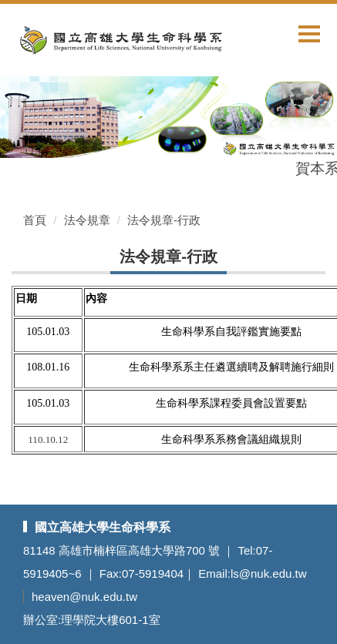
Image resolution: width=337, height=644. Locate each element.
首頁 (35, 220)
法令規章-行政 (164, 220)
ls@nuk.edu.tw (269, 574)
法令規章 (87, 220)
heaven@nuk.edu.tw (84, 597)
